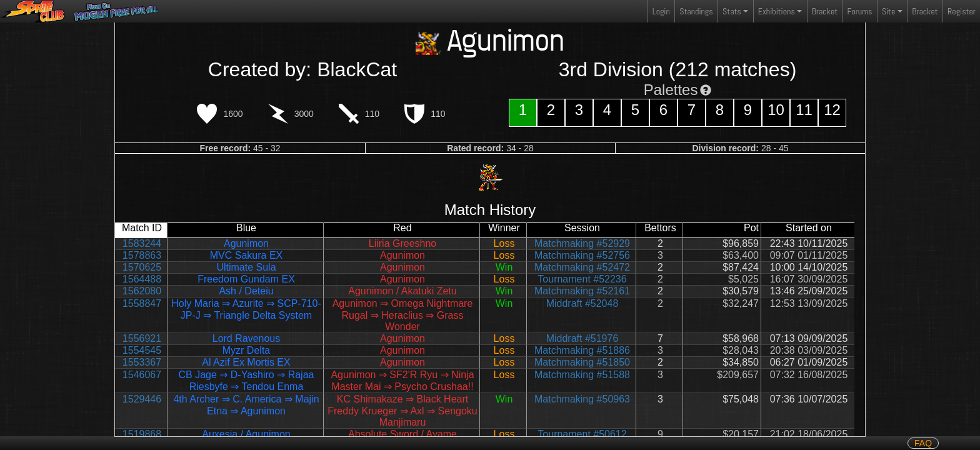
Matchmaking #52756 (582, 255)
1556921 (142, 338)
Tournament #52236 (582, 279)
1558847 (142, 303)
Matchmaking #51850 (582, 362)
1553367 (142, 362)
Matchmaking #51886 (582, 350)
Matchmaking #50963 (582, 399)
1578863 (142, 255)
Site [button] (888, 11)
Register (962, 11)
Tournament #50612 (582, 434)
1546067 (142, 375)
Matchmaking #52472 (582, 267)
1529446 (142, 399)
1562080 (142, 291)
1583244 (142, 243)
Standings (696, 14)
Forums (860, 11)
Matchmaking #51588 (582, 375)
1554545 (142, 350)
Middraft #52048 (582, 303)
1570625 (142, 267)
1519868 (142, 434)
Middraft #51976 (582, 338)
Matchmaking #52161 (582, 291)
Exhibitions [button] (777, 11)
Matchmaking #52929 (582, 243)
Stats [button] (732, 11)
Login (661, 11)
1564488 (142, 279)
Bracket (825, 11)
